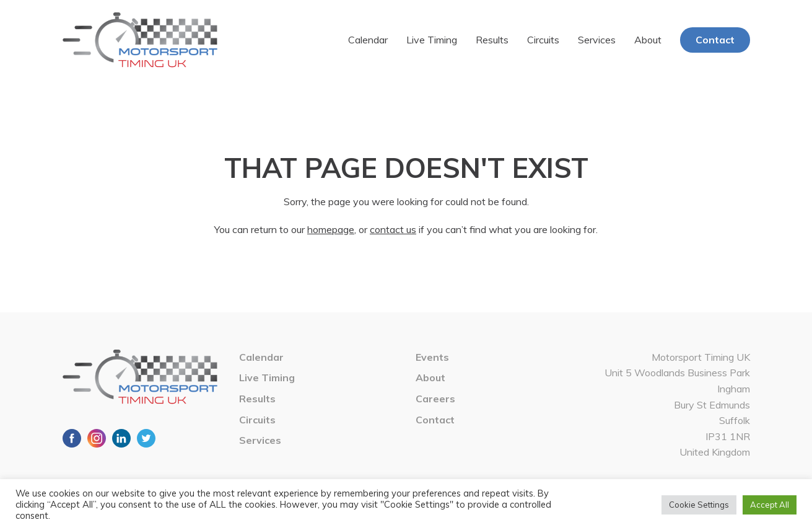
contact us (393, 229)
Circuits (543, 40)
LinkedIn (121, 438)
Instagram (97, 438)
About (648, 40)
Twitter (146, 438)
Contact (715, 40)
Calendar (368, 40)
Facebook (72, 438)
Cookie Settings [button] (699, 505)
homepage (331, 229)
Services (597, 40)
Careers (435, 399)
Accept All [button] (770, 505)
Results (492, 40)
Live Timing (432, 40)
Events (432, 357)
